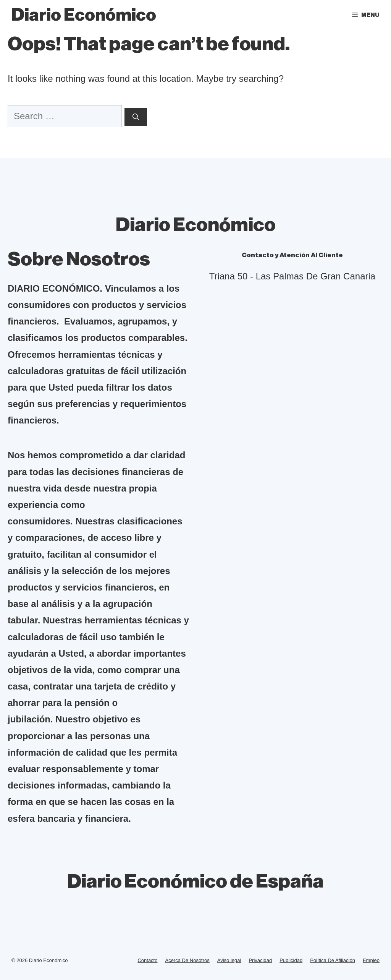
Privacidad (260, 960)
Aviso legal (229, 960)
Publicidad (291, 960)
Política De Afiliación (333, 960)
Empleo (371, 960)
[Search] (136, 117)
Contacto (147, 960)
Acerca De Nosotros (187, 960)
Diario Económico (84, 15)
